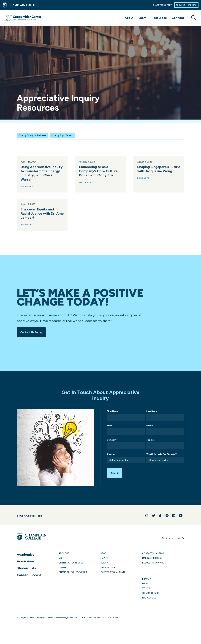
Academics (26, 556)
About (129, 18)
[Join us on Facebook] (167, 517)
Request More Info (186, 5)
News (103, 554)
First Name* (113, 413)
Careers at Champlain (113, 573)
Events (104, 559)
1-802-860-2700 (90, 619)
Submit (115, 475)
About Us (64, 554)
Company (112, 441)
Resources (159, 18)
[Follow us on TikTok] (160, 517)
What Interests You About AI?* (162, 455)
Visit (61, 559)
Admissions (26, 562)
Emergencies (149, 599)
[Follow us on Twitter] (154, 517)
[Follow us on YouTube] (181, 517)
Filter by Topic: (62, 135)
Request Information (154, 564)
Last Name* (152, 413)
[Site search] (193, 18)
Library (104, 564)
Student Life (27, 569)
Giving (62, 569)
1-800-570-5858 (110, 619)
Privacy (147, 580)
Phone (150, 427)
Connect (178, 18)
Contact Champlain (153, 554)
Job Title (151, 441)
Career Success (29, 576)
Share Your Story (162, 5)
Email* (110, 427)
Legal (145, 585)
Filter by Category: (32, 135)
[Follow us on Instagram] (147, 517)
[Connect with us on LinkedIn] (174, 517)
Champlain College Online (73, 573)
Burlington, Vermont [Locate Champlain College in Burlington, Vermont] (173, 539)
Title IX (146, 590)
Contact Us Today (33, 333)
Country (111, 455)
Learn (143, 18)
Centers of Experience (71, 564)
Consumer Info (151, 594)
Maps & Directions (152, 559)
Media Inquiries (109, 569)
